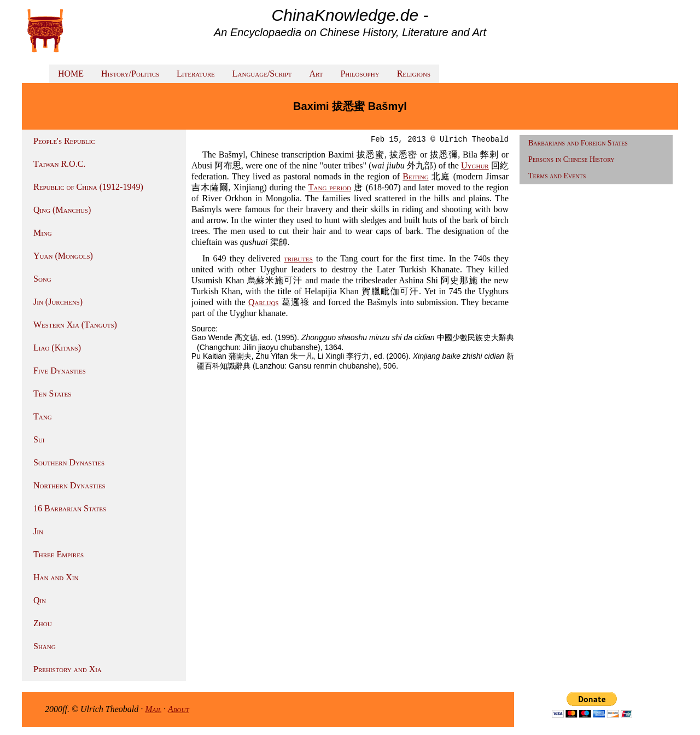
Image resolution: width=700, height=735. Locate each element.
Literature (196, 74)
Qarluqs (264, 302)
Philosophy (360, 74)
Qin (40, 600)
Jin (38, 531)
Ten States (52, 393)
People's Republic (64, 141)
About (179, 709)
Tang (43, 416)
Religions (414, 74)
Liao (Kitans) (57, 348)
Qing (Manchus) (62, 210)
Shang (45, 646)
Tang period (330, 187)
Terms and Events (557, 176)
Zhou (43, 623)
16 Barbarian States (70, 508)
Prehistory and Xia (68, 669)
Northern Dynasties (69, 485)
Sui (39, 439)
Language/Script (262, 74)
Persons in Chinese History (571, 159)
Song (42, 279)
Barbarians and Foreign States (578, 143)
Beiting (415, 176)
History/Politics (130, 74)
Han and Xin (56, 577)
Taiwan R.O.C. (59, 164)
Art (316, 74)
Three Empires (59, 554)
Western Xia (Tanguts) (75, 325)
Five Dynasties (60, 371)
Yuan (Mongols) (63, 256)
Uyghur (475, 165)
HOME (71, 74)
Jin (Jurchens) (58, 302)
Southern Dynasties (69, 462)
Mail (153, 709)
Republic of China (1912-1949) (88, 187)
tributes (298, 258)
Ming (43, 233)
